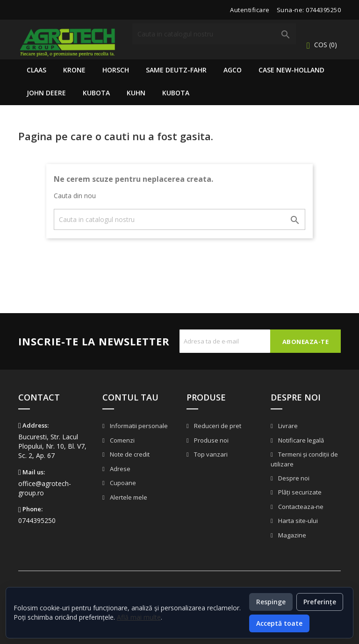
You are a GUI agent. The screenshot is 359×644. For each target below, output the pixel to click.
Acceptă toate (279, 623)
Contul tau (130, 397)
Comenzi (122, 440)
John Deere (46, 93)
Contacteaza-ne (300, 507)
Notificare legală (300, 440)
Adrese (119, 469)
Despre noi (293, 478)
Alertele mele (128, 497)
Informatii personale (138, 426)
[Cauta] (214, 34)
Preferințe (320, 602)
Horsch (116, 70)
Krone (74, 70)
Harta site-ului (297, 521)
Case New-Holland (291, 70)
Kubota (96, 93)
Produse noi (211, 440)
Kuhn (136, 93)
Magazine (291, 535)
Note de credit (129, 454)
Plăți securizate (299, 492)
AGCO (233, 70)
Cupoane (122, 483)
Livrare (287, 426)
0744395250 (323, 10)
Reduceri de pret (217, 426)
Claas (36, 70)
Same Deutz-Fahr (176, 70)
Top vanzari (210, 454)
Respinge (271, 602)
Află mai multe (139, 617)
